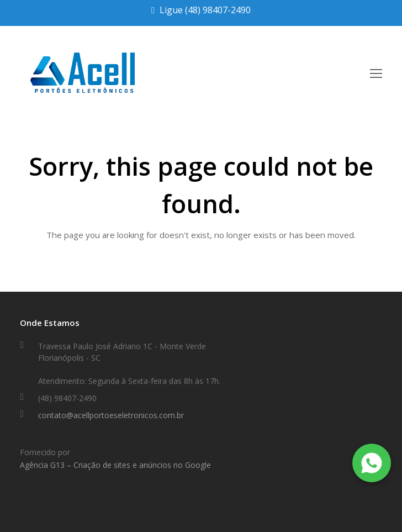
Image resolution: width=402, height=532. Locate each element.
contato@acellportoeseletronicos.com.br (111, 415)
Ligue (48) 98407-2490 (205, 10)
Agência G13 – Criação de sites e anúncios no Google (115, 465)
